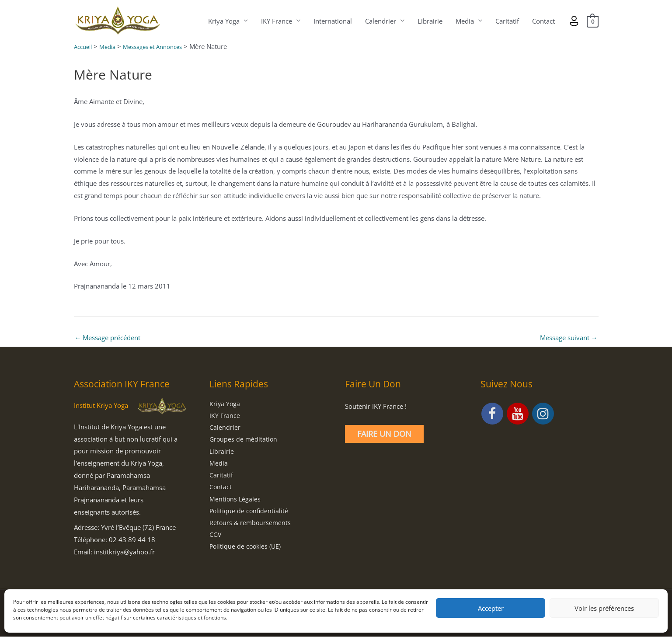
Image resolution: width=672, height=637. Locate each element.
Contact (543, 21)
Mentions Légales (235, 501)
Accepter (491, 608)
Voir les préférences (604, 608)
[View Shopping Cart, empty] (592, 21)
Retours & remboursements (251, 526)
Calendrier (380, 21)
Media (464, 21)
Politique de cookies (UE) (246, 550)
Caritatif (507, 21)
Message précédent (108, 338)
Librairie (430, 21)
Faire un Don (384, 434)
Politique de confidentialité (250, 514)
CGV (216, 538)
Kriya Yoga (223, 21)
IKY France (276, 21)
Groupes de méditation (244, 441)
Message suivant (569, 338)
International (332, 21)
